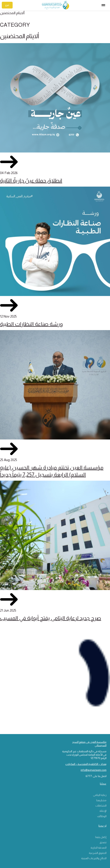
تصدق (103, 842)
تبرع (7, 5)
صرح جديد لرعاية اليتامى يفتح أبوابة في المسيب (51, 618)
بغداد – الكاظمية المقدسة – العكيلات (86, 764)
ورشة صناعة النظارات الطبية (31, 324)
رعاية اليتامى (100, 795)
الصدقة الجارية (99, 848)
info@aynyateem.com (94, 770)
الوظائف (102, 816)
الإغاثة (103, 811)
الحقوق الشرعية (98, 853)
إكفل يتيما (101, 837)
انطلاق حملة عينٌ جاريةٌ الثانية (31, 181)
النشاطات (101, 806)
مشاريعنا (101, 800)
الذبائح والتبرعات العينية (94, 858)
